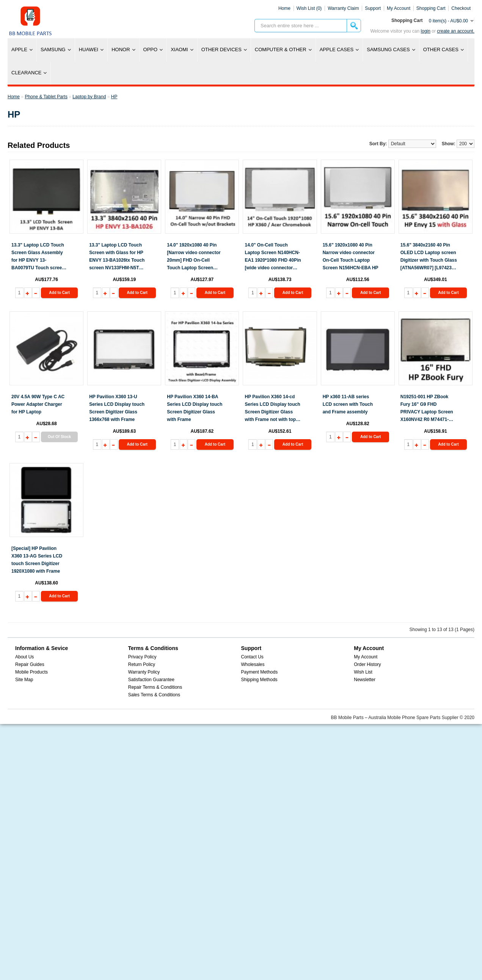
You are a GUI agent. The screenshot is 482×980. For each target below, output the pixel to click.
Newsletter (365, 680)
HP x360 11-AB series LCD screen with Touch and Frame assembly (348, 404)
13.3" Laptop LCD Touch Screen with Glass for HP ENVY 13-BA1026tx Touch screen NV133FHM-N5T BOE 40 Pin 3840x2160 (117, 257)
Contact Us (252, 657)
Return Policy (142, 664)
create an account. (456, 31)
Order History (367, 664)
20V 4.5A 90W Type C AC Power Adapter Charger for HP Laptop (38, 404)
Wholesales (253, 664)
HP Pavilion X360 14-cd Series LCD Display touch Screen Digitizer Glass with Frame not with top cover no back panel (272, 409)
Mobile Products (31, 672)
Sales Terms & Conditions (154, 695)
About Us (24, 657)
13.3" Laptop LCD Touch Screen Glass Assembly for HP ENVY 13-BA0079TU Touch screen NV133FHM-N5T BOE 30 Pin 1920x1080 (38, 257)
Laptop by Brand (89, 97)
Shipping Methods (259, 680)
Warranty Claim (343, 8)
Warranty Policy (144, 672)
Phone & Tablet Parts (46, 97)
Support (373, 8)
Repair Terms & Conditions (155, 687)
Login (426, 31)
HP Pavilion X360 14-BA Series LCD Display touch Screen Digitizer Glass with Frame (195, 408)
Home (284, 8)
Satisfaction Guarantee (151, 680)
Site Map (24, 680)
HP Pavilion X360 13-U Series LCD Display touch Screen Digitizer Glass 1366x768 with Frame (117, 408)
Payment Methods (260, 672)
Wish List (363, 672)
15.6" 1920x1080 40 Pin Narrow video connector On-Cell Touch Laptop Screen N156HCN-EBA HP (351, 256)
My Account (366, 657)
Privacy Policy (142, 657)
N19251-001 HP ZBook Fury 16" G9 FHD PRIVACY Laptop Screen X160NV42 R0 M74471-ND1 (427, 409)
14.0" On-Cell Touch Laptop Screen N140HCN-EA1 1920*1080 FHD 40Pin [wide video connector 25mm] (273, 257)
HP (114, 97)
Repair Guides (30, 664)
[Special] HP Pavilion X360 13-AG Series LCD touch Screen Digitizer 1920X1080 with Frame (37, 560)
